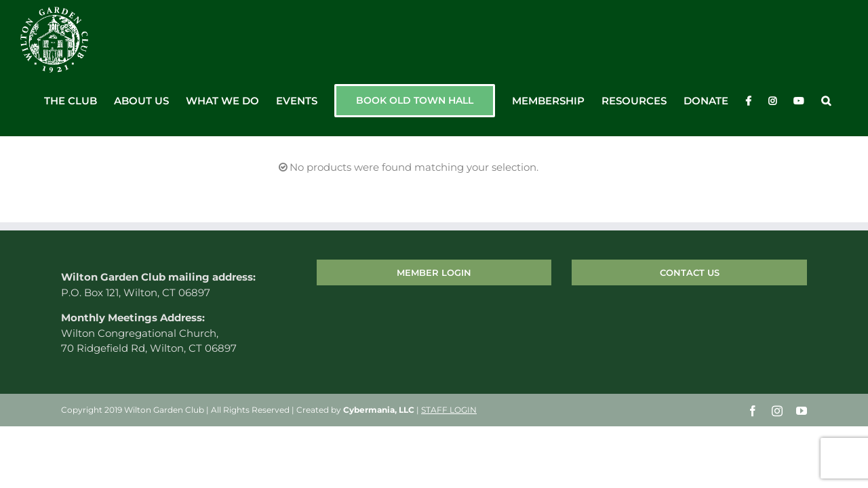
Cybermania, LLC (379, 410)
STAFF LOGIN (449, 410)
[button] (843, 101)
